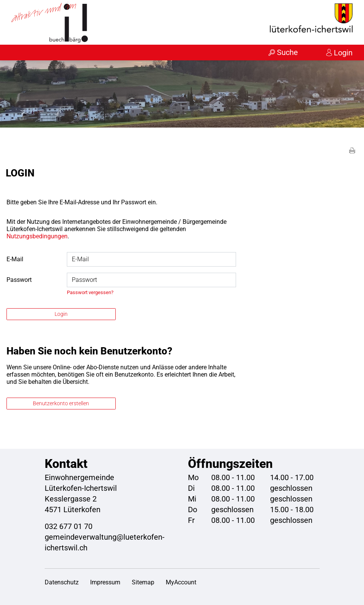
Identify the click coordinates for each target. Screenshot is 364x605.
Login (343, 53)
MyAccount (181, 582)
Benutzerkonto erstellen (61, 403)
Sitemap (143, 582)
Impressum (105, 582)
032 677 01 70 (69, 526)
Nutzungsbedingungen (37, 236)
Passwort (19, 280)
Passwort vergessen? (90, 292)
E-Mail (15, 259)
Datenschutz (62, 582)
